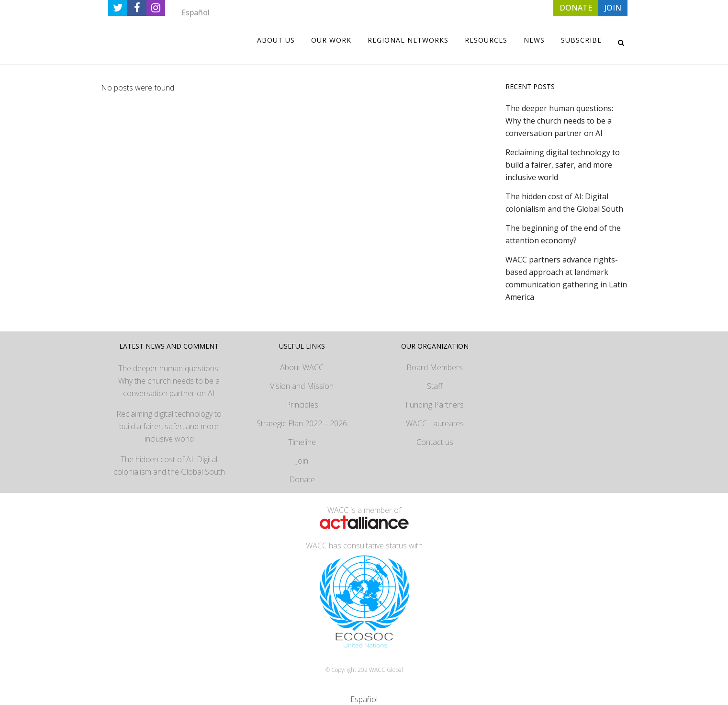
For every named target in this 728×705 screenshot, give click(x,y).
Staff (435, 386)
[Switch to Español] (196, 12)
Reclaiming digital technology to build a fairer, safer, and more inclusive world (563, 165)
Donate (302, 479)
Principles (302, 405)
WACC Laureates (435, 423)
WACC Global (386, 670)
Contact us (435, 442)
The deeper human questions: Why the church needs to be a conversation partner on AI (559, 121)
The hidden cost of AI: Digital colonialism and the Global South (169, 466)
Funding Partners (435, 405)
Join (302, 461)
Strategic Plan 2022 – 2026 (302, 423)
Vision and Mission (302, 386)
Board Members (435, 367)
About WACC (302, 367)
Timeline (302, 442)
